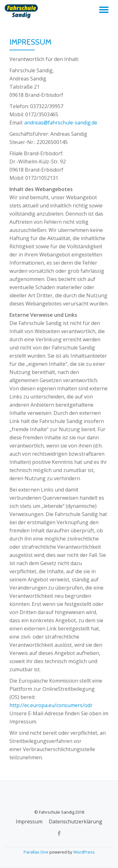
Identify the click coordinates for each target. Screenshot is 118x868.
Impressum (29, 821)
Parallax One (37, 852)
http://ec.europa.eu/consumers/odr (51, 705)
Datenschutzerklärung (76, 821)
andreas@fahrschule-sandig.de (61, 123)
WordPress (84, 852)
